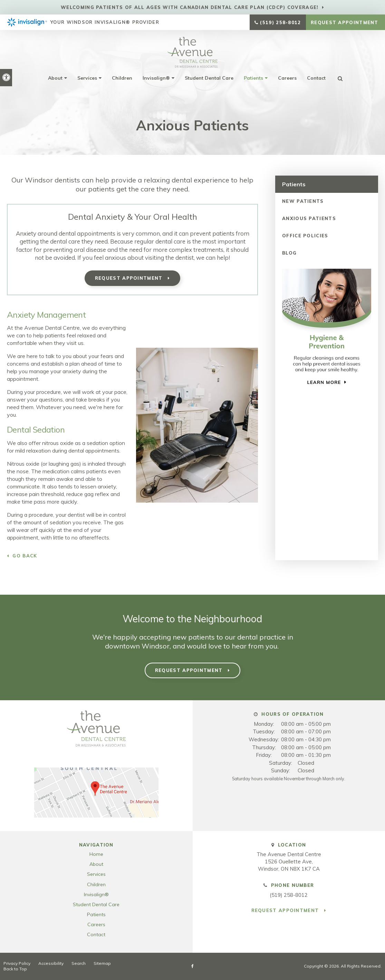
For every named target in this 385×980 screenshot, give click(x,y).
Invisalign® (156, 78)
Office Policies (305, 236)
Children (122, 78)
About (55, 78)
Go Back (25, 556)
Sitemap (102, 963)
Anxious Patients (309, 218)
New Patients (303, 201)
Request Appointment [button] (345, 22)
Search (79, 963)
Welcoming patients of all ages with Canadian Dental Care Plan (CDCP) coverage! (190, 7)
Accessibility (51, 963)
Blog (289, 253)
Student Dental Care (209, 78)
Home (96, 854)
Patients (253, 78)
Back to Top (15, 969)
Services (87, 78)
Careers (287, 78)
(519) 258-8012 (280, 22)
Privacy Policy (17, 963)
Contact (316, 78)
